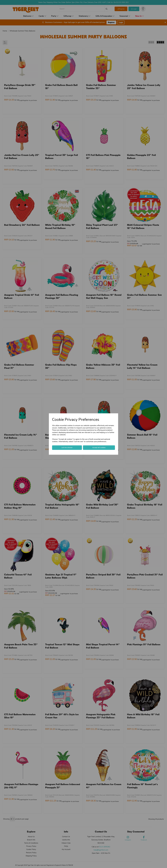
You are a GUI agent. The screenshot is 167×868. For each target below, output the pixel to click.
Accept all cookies (99, 448)
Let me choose (67, 448)
